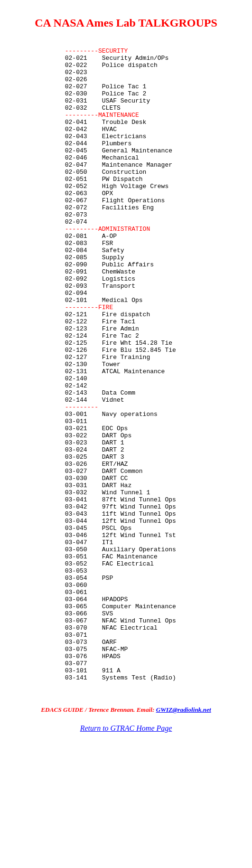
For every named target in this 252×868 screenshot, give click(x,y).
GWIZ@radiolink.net (184, 841)
